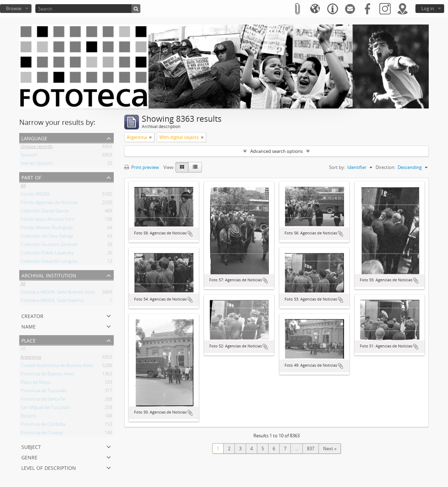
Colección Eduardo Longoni (49, 262)
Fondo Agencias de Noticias (49, 204)
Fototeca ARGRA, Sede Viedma (52, 302)
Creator (32, 315)
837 (311, 449)
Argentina (31, 358)
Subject (31, 446)
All (23, 187)
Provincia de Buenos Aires (47, 375)
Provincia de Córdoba (43, 425)
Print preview (142, 167)
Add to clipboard (190, 234)
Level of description (49, 467)
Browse (14, 8)
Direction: (386, 167)
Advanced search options (276, 151)
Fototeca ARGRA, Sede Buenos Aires (58, 293)
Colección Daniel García (45, 212)
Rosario (29, 417)
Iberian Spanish (37, 164)
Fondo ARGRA (35, 195)
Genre (29, 457)
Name (29, 326)
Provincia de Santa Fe (43, 400)
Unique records (37, 148)
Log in (428, 8)
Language (34, 138)
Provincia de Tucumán (44, 392)
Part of (31, 177)
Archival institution (49, 275)
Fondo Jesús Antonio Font (48, 220)
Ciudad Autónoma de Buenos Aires (57, 367)
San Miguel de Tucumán (45, 409)
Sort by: (337, 167)
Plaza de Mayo (36, 383)
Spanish (29, 156)
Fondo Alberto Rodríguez (47, 229)
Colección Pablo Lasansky (47, 254)
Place (29, 340)
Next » (330, 449)
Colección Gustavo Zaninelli (49, 246)
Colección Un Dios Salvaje (47, 237)
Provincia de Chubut (42, 434)
